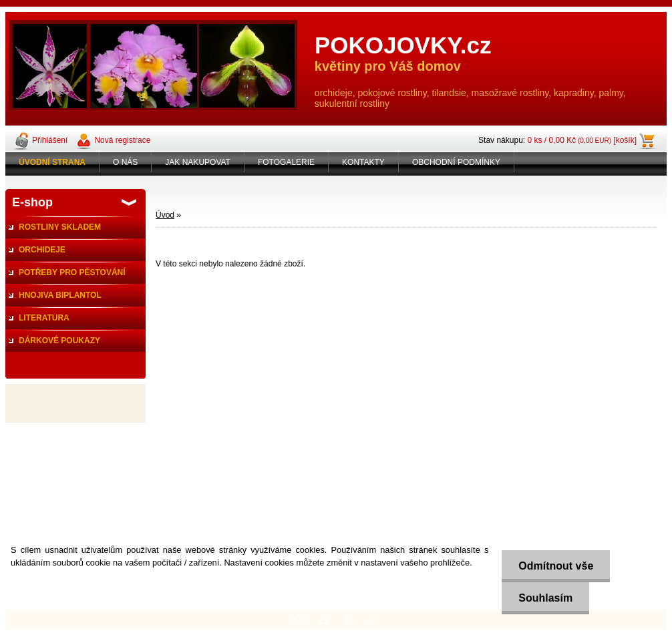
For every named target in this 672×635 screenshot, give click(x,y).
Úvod (165, 215)
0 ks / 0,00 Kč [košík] (582, 140)
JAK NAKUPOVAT (198, 162)
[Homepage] (52, 162)
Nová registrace (122, 140)
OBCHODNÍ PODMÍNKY (456, 162)
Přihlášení (50, 140)
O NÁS (125, 162)
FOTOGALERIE (286, 162)
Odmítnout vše (556, 566)
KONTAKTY (363, 162)
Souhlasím (545, 598)
